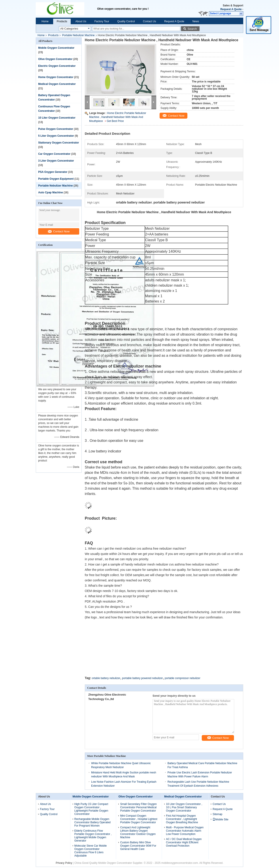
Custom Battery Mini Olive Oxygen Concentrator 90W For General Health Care (138, 846)
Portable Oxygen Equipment (56, 179)
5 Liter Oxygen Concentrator (56, 136)
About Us (81, 21)
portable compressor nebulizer (182, 678)
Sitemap (217, 814)
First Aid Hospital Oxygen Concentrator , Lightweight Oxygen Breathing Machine (182, 819)
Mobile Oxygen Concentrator (56, 48)
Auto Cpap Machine (51, 192)
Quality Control (126, 21)
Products (62, 21)
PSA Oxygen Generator (53, 172)
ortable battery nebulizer (106, 678)
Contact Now (59, 231)
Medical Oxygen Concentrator (57, 84)
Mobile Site (220, 819)
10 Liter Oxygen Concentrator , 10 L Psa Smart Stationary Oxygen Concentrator (184, 807)
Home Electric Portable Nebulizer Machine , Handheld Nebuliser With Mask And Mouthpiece (118, 117)
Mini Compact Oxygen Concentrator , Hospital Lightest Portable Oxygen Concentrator (139, 819)
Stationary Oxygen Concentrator (59, 143)
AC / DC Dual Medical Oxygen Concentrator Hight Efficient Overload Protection (184, 842)
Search (192, 29)
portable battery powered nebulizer (142, 678)
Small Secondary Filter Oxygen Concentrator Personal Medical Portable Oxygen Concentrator (138, 807)
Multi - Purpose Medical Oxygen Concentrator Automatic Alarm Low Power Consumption (185, 831)
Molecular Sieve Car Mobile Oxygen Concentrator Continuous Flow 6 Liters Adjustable (91, 851)
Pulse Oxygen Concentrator (56, 129)
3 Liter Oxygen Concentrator (56, 161)
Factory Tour (102, 21)
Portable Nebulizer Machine (78, 35)
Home (45, 21)
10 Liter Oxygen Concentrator (57, 118)
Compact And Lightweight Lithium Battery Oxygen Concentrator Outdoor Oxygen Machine (138, 832)
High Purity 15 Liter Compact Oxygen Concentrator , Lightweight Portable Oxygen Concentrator (91, 809)
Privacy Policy (64, 863)
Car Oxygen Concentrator (54, 154)
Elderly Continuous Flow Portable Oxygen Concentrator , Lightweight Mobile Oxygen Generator (93, 836)
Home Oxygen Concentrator (56, 77)
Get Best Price (115, 121)
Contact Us (150, 21)
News (196, 21)
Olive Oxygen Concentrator (55, 59)
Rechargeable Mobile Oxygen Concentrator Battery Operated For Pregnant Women (92, 822)
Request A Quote (231, 9)
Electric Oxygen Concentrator (57, 66)
